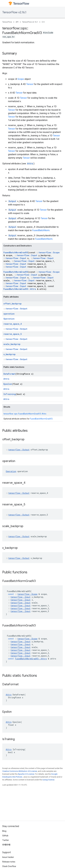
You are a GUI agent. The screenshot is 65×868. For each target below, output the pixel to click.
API (17, 22)
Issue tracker (8, 857)
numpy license (48, 780)
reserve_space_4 (13, 324)
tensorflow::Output (17, 309)
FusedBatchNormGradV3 (16, 252)
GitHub (5, 836)
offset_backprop (13, 304)
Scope (21, 79)
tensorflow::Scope (49, 252)
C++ (43, 22)
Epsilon (8, 384)
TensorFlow (7, 22)
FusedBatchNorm (41, 230)
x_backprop (9, 354)
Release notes (9, 862)
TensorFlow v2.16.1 (14, 12)
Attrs (30, 164)
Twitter (6, 840)
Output (12, 201)
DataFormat (9, 374)
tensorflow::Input (27, 255)
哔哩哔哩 (6, 845)
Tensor (30, 84)
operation (9, 314)
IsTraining (10, 394)
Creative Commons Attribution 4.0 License (20, 771)
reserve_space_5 (13, 334)
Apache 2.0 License (26, 774)
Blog (4, 831)
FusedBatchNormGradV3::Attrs (20, 289)
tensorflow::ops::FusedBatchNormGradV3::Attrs (25, 414)
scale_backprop (12, 344)
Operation (9, 319)
